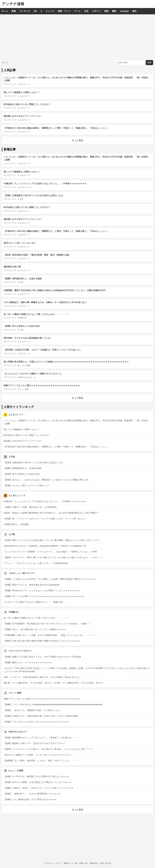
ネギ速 (20, 199)
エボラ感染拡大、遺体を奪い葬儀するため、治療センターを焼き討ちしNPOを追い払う (45, 302)
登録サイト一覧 (70, 863)
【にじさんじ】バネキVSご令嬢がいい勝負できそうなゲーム (33, 374)
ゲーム (77, 11)
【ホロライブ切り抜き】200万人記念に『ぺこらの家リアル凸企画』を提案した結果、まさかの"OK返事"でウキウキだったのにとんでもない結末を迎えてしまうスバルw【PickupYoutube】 (77, 670)
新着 (14, 11)
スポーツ (96, 11)
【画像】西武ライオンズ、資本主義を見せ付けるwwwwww (32, 585)
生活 (86, 11)
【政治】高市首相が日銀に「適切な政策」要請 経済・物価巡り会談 (36, 255)
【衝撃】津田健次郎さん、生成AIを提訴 (23, 279)
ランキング (25, 11)
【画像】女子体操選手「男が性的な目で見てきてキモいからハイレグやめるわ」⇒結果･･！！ (48, 624)
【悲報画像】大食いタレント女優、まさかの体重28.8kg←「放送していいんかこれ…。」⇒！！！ (50, 635)
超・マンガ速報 (24, 365)
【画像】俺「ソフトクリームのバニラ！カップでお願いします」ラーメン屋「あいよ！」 (46, 519)
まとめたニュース (25, 187)
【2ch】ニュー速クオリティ (22, 573)
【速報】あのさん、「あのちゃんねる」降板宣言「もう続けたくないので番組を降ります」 (47, 480)
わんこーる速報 (16, 771)
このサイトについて (53, 863)
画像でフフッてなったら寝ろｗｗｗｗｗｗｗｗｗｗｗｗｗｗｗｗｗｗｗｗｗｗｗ (42, 385)
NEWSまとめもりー (18, 732)
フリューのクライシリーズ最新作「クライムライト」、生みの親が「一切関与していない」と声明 (50, 552)
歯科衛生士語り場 (12, 267)
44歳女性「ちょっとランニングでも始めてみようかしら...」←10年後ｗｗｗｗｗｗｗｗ (45, 183)
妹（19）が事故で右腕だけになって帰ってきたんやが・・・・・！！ (37, 314)
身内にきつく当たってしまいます (20, 243)
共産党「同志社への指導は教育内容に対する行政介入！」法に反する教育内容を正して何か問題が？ (51, 513)
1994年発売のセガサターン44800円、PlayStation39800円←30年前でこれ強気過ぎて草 (45, 546)
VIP (35, 11)
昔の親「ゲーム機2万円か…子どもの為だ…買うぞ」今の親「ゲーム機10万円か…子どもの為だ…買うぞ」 (54, 683)
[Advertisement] (77, 37)
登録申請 (93, 863)
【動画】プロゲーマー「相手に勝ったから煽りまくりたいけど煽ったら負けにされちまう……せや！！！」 (54, 557)
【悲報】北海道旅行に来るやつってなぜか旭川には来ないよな (33, 195)
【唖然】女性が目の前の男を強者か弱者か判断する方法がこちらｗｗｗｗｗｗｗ (42, 641)
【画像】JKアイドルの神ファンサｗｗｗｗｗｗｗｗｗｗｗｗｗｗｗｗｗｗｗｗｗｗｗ (44, 596)
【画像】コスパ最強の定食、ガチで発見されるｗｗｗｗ (30, 799)
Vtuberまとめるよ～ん (27, 377)
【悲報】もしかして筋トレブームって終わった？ (27, 485)
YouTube (124, 11)
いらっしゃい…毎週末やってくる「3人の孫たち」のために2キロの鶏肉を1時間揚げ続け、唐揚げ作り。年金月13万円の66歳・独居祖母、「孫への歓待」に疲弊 (77, 422)
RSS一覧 (83, 863)
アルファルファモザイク (20, 651)
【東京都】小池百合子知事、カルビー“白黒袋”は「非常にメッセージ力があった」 (43, 350)
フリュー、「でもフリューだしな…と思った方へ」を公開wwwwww (36, 563)
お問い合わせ (105, 863)
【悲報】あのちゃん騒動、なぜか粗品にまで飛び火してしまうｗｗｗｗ (38, 782)
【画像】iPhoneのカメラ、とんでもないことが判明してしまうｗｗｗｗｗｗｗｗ (42, 591)
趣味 (114, 11)
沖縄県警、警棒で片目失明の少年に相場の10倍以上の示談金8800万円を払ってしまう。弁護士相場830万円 (54, 290)
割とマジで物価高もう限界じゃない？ (22, 92)
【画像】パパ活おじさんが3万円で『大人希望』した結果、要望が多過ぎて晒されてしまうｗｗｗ (50, 579)
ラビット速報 (23, 389)
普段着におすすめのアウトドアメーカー (23, 116)
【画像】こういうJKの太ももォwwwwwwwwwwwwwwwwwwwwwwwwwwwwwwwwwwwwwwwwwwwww (53, 704)
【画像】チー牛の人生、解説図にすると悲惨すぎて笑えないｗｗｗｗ (36, 776)
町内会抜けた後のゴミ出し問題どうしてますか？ (27, 104)
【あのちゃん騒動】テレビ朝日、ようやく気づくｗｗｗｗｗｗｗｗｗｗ (38, 755)
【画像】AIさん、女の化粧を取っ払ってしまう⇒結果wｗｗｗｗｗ (35, 629)
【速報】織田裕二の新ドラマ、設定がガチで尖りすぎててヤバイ (34, 743)
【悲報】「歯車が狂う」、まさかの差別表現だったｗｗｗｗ (32, 794)
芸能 (106, 11)
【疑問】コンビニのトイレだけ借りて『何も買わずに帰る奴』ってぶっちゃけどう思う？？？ (48, 749)
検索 (149, 62)
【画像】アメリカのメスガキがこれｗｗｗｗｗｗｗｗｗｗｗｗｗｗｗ (36, 722)
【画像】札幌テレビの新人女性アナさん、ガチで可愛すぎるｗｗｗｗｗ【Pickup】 (43, 657)
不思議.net (22, 318)
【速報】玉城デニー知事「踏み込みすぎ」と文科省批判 (30, 507)
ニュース (50, 11)
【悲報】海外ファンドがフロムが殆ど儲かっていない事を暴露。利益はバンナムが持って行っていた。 (52, 540)
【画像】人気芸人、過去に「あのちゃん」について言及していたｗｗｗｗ (39, 788)
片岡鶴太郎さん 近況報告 (16, 524)
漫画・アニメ (64, 11)
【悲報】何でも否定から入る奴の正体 (22, 326)
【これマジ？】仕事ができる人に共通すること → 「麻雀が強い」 (35, 602)
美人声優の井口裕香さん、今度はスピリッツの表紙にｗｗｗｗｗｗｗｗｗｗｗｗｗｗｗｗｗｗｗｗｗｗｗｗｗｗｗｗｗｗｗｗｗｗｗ (66, 362)
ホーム (5, 11)
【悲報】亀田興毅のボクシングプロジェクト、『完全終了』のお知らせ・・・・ (42, 738)
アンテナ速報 (13, 4)
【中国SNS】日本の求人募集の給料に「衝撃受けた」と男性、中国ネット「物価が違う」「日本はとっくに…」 (57, 128)
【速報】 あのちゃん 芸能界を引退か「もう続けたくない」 (33, 710)
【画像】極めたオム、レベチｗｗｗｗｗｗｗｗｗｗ (28, 662)
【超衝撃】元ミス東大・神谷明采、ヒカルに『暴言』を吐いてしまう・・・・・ (42, 761)
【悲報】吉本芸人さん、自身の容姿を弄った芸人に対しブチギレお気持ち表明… (42, 716)
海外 (134, 11)
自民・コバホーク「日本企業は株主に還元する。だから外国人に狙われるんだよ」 (43, 677)
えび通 (12, 534)
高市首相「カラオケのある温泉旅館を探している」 (28, 338)
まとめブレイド (24, 84)
